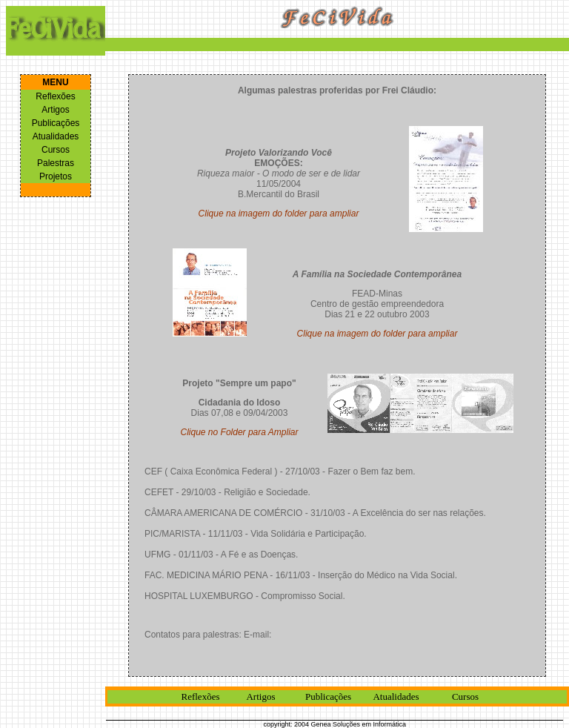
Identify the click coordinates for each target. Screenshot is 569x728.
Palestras (56, 163)
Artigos (55, 110)
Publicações (56, 123)
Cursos (56, 150)
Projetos (56, 176)
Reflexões (55, 96)
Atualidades (56, 136)
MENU (55, 82)
